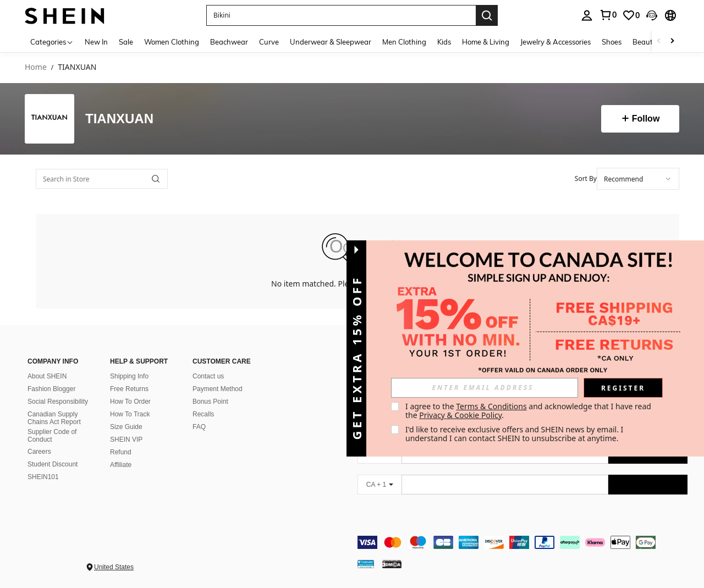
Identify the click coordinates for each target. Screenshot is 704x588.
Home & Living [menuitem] (486, 42)
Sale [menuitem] (126, 42)
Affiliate (121, 465)
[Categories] (52, 42)
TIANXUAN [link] (77, 67)
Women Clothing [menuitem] (172, 42)
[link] (631, 15)
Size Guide (126, 427)
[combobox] (638, 179)
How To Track (130, 414)
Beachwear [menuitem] (229, 42)
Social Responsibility (58, 402)
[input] (485, 388)
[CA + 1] (380, 485)
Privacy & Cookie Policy (460, 415)
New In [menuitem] (96, 42)
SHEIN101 (43, 477)
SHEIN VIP (126, 439)
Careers (39, 452)
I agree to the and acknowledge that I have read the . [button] (529, 411)
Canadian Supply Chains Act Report (54, 418)
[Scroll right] (672, 42)
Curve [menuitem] (269, 42)
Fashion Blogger (51, 389)
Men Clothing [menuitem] (404, 42)
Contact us (208, 376)
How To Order (130, 402)
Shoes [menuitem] (612, 42)
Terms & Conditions (491, 406)
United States (114, 567)
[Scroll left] (659, 42)
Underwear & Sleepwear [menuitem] (331, 42)
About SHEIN (47, 376)
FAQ (199, 427)
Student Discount (53, 464)
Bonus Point (210, 402)
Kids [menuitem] (444, 42)
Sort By (586, 178)
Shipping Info (129, 376)
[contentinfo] (522, 542)
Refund (121, 452)
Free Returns (129, 389)
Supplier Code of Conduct (52, 436)
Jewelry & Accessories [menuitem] (555, 42)
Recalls (203, 414)
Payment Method (218, 389)
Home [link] (36, 67)
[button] (341, 15)
